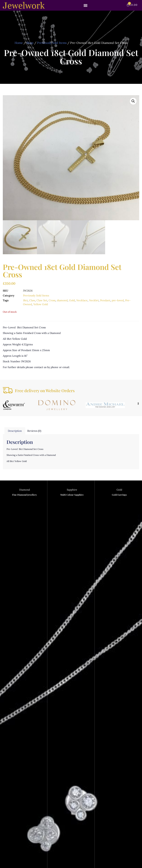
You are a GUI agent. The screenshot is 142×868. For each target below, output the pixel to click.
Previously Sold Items (52, 43)
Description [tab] (15, 431)
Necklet (94, 300)
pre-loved (118, 300)
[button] (86, 5)
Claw (32, 300)
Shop (30, 43)
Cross (52, 300)
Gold (72, 300)
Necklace (82, 300)
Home (19, 43)
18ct (25, 300)
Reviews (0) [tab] (34, 431)
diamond (62, 300)
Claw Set (42, 300)
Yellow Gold (41, 304)
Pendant (105, 300)
